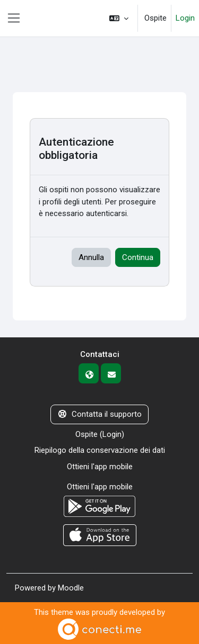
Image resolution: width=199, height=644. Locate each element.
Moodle (71, 588)
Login (185, 18)
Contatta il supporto (99, 414)
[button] (119, 18)
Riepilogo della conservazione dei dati (100, 450)
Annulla (91, 257)
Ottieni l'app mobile (100, 467)
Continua (138, 257)
